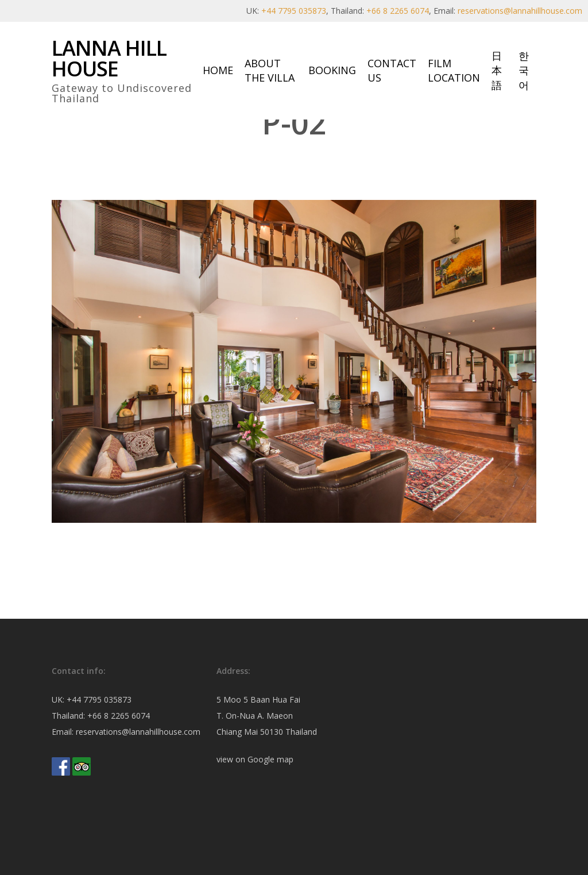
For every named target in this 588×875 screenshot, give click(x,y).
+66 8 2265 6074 (398, 11)
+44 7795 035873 (294, 11)
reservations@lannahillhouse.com (520, 11)
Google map (270, 759)
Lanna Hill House (109, 59)
